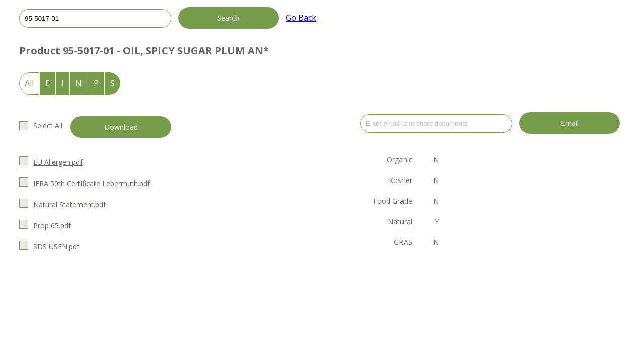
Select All (48, 125)
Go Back (301, 18)
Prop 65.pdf (52, 225)
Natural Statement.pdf (69, 204)
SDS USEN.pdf (56, 247)
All (29, 83)
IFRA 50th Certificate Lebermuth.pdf (92, 183)
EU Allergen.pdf (58, 162)
